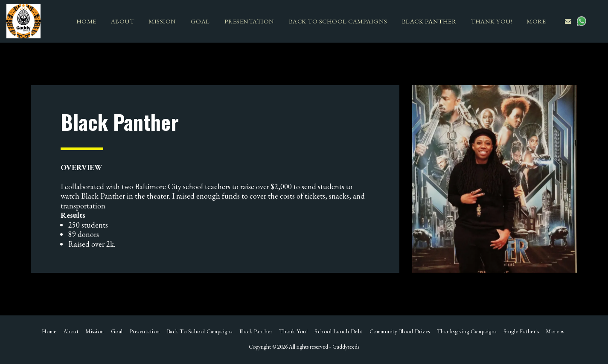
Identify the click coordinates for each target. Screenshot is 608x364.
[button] (568, 21)
